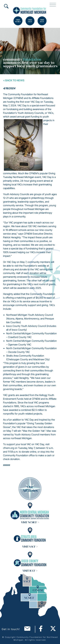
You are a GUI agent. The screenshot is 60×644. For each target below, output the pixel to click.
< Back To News (14, 80)
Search (6, 6)
